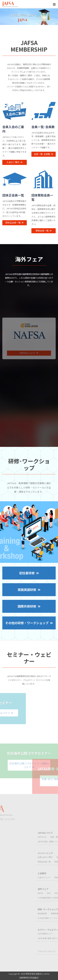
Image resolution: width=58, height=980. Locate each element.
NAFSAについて (29, 370)
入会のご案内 (14, 167)
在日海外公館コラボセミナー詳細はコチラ (29, 780)
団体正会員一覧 (14, 228)
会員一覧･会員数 (43, 159)
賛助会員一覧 (44, 236)
